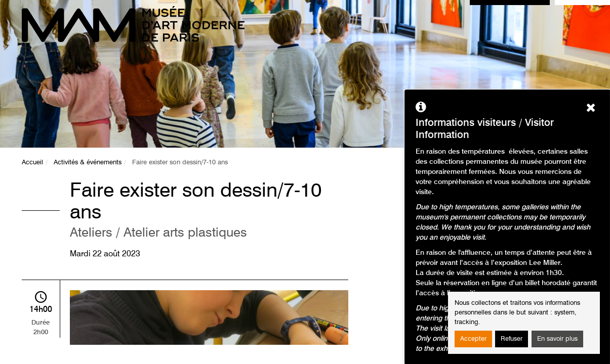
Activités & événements (88, 163)
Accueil (32, 163)
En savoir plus (557, 339)
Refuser (512, 339)
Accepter (473, 339)
